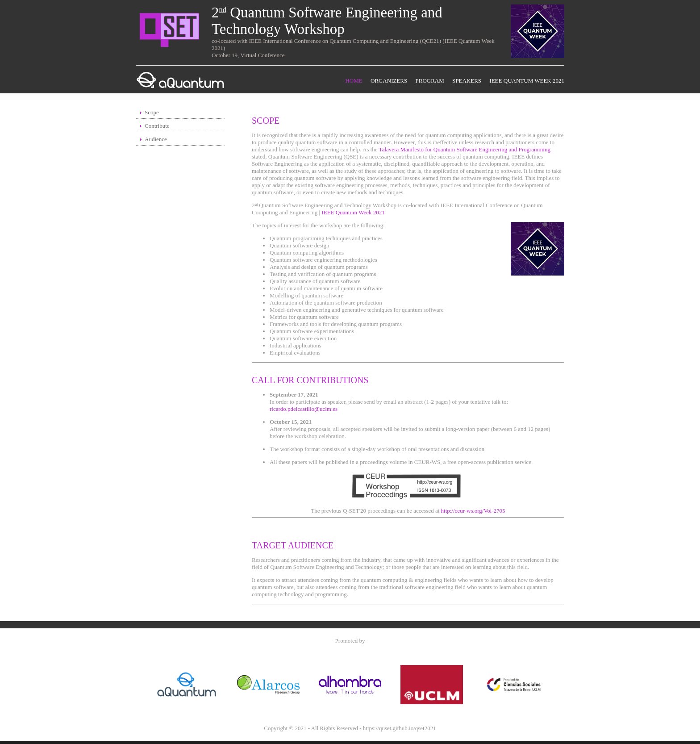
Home (354, 81)
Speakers (467, 81)
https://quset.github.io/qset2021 (400, 728)
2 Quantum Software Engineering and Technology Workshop (327, 21)
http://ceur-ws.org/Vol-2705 (473, 511)
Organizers (389, 81)
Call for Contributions (310, 380)
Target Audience (293, 545)
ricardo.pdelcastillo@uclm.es (304, 409)
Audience (156, 139)
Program (430, 81)
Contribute (157, 126)
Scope (152, 112)
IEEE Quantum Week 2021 (527, 81)
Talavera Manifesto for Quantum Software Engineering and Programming (465, 149)
